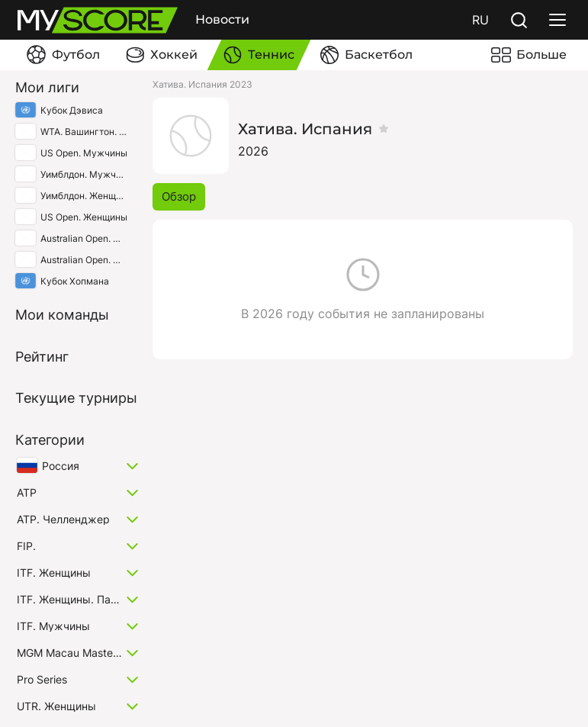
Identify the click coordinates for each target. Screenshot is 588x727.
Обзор (179, 196)
